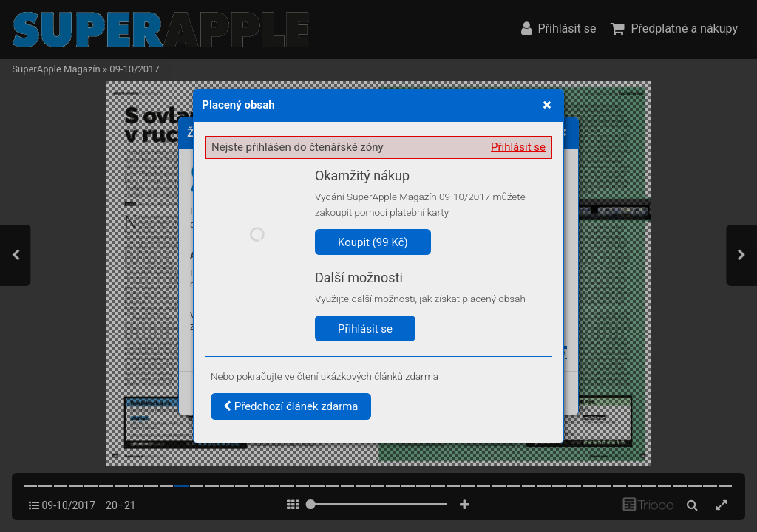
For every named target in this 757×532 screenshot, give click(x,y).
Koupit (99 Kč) (373, 242)
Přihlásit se (518, 147)
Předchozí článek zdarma (291, 406)
